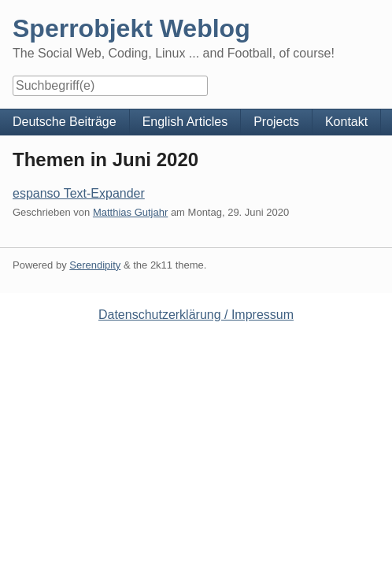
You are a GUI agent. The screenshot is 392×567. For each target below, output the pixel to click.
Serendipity (95, 265)
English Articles (185, 122)
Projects (276, 122)
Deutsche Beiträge (65, 122)
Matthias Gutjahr (130, 212)
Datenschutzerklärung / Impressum (196, 315)
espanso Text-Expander (79, 193)
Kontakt (346, 122)
